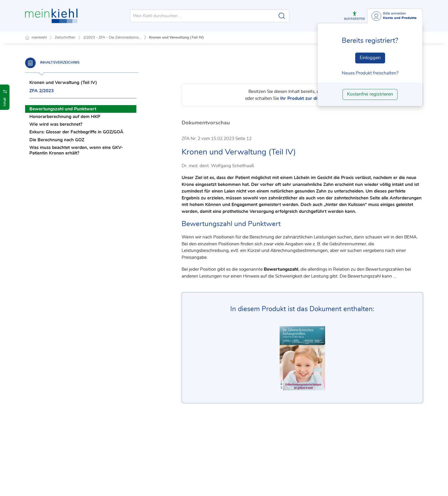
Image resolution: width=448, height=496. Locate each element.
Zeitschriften (65, 38)
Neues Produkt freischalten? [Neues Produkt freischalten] (370, 73)
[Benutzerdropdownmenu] (395, 16)
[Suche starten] (282, 16)
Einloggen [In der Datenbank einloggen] (370, 58)
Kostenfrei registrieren (370, 94)
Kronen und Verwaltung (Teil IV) (176, 38)
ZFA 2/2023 (41, 91)
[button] (355, 16)
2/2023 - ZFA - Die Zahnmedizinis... (112, 38)
